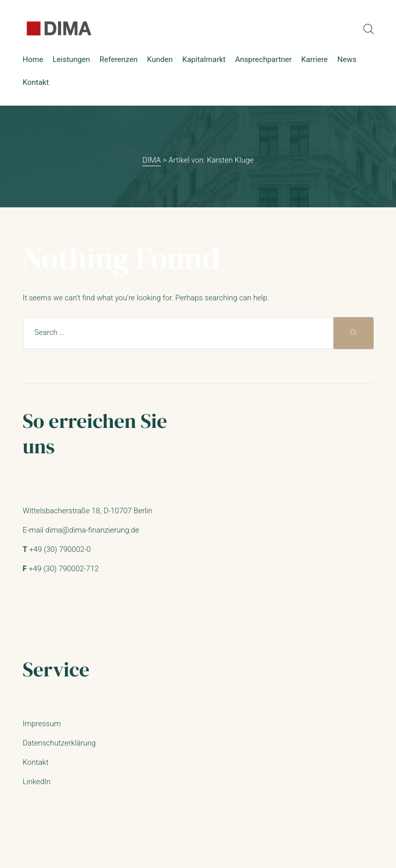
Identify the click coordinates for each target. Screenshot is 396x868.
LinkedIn (37, 782)
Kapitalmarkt (204, 59)
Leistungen (72, 59)
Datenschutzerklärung (59, 743)
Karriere (315, 59)
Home (33, 59)
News (347, 59)
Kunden (160, 59)
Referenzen (119, 59)
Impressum (42, 724)
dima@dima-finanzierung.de (92, 530)
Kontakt (36, 82)
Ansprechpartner (263, 59)
